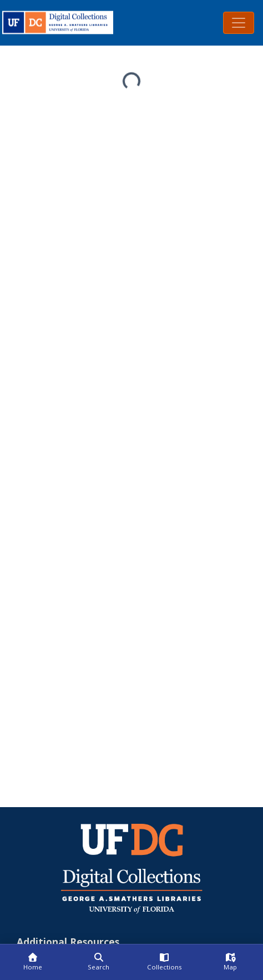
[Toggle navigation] (239, 23)
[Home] (33, 962)
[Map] (231, 962)
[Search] (99, 962)
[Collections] (165, 962)
